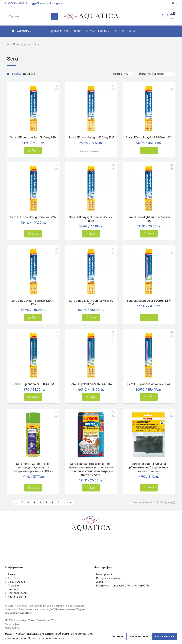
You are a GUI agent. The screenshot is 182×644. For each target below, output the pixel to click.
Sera (36, 44)
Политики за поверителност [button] (46, 638)
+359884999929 (17, 4)
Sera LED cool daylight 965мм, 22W (33, 217)
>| (71, 503)
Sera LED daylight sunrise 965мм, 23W (91, 303)
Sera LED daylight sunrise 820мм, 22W (33, 303)
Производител (22, 44)
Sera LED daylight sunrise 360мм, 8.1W (91, 219)
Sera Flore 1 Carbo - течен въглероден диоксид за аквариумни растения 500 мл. (33, 467)
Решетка (14, 74)
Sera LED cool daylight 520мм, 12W (91, 137)
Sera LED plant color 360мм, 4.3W (149, 301)
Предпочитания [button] (139, 636)
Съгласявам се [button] (165, 636)
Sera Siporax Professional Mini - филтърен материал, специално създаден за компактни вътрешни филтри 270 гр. (91, 469)
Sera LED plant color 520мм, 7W (33, 384)
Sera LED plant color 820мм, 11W (91, 384)
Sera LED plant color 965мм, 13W (149, 384)
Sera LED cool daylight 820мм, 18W (149, 137)
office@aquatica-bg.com (49, 4)
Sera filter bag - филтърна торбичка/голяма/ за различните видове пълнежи (149, 467)
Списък (29, 74)
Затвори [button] (118, 636)
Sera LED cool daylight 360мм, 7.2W (33, 137)
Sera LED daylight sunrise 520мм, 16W (149, 219)
